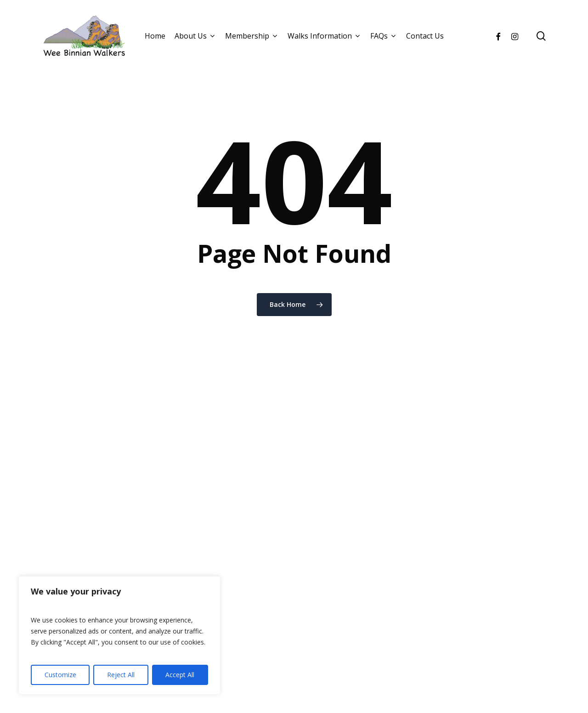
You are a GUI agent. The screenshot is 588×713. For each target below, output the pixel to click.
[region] (119, 635)
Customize (60, 675)
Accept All (180, 675)
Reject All (121, 675)
